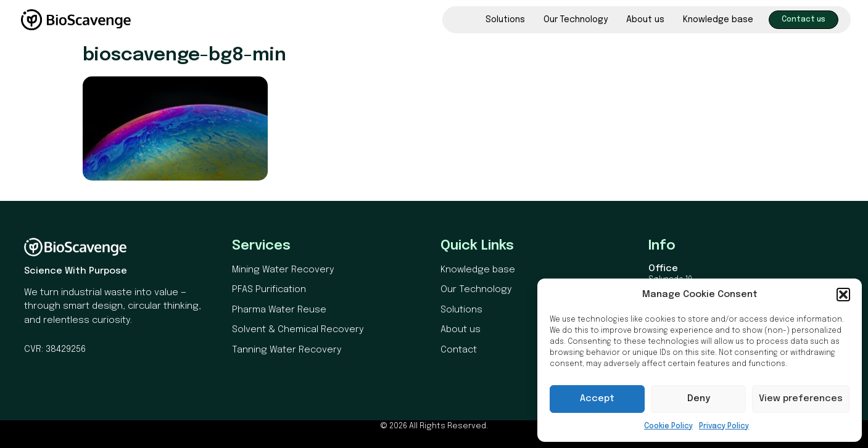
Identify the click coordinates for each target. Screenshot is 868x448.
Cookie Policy (668, 426)
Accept (597, 399)
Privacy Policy (724, 426)
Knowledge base (718, 20)
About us (645, 20)
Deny (699, 399)
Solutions (505, 20)
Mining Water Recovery (283, 270)
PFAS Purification (269, 290)
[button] (843, 295)
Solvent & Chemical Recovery (298, 330)
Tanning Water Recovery (287, 350)
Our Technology (576, 20)
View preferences (801, 399)
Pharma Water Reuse (279, 310)
